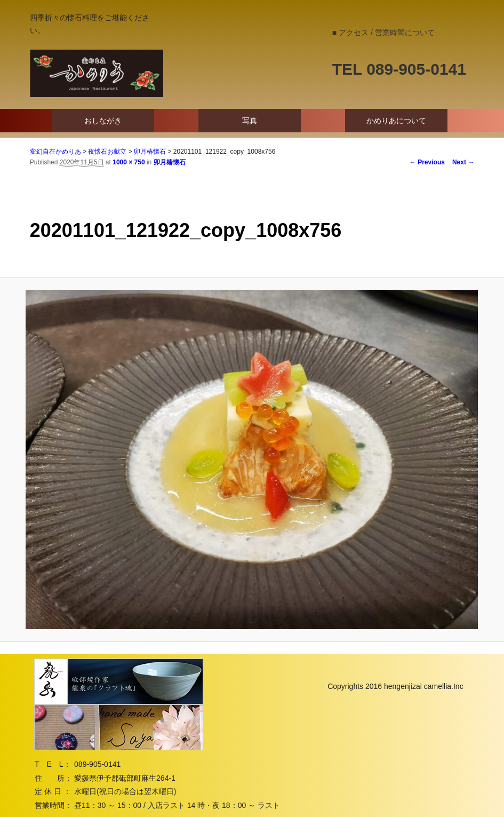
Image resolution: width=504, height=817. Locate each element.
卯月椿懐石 (170, 162)
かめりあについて (396, 121)
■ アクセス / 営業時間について (383, 33)
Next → (463, 162)
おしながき (103, 121)
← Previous (427, 162)
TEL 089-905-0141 (399, 69)
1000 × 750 (129, 162)
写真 (250, 121)
